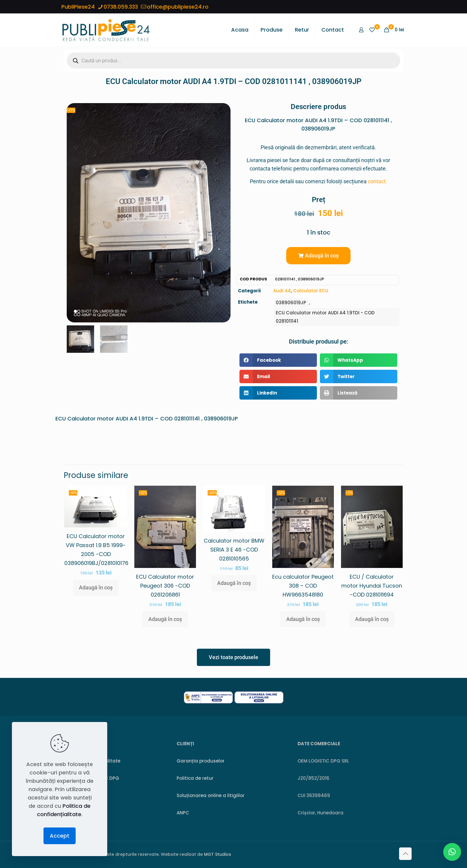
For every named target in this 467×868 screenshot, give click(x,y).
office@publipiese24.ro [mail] (178, 7)
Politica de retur (195, 778)
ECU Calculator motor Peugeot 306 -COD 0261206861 (165, 586)
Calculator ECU (311, 291)
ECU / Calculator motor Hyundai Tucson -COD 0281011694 (372, 586)
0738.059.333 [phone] (121, 7)
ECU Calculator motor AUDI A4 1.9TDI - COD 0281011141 (325, 317)
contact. (378, 181)
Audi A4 (282, 291)
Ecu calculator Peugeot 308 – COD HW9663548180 (303, 586)
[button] (318, 256)
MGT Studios (218, 854)
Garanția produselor (201, 761)
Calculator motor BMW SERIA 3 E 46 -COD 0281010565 (234, 550)
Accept (60, 836)
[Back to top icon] (405, 854)
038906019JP (291, 303)
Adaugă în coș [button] (96, 587)
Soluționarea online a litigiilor (211, 795)
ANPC (183, 813)
